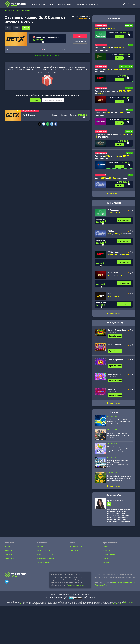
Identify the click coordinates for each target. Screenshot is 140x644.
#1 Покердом (113, 211)
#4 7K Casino (113, 273)
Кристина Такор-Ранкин (116, 501)
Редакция (8, 551)
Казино (33, 4)
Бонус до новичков (111, 178)
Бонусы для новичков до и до (113, 93)
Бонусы (60, 4)
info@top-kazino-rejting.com (75, 586)
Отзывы (26, 28)
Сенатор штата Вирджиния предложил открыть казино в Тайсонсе (118, 436)
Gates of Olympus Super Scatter (118, 331)
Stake (130, 176)
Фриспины (74, 551)
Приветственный (101, 25)
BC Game (129, 110)
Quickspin (106, 563)
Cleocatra (111, 390)
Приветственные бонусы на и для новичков (113, 136)
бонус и (105, 28)
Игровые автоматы (47, 4)
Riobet (130, 45)
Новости (70, 4)
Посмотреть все (114, 314)
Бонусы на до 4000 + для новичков (113, 114)
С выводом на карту (45, 555)
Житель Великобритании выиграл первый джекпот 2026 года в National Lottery (119, 450)
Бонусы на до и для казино (112, 71)
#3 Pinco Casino (114, 252)
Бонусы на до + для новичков (112, 49)
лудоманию (117, 604)
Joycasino (129, 132)
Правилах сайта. (101, 586)
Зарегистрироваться (53, 100)
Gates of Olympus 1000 (117, 360)
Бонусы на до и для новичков (112, 158)
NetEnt (105, 547)
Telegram (123, 4)
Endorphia (106, 551)
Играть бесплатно (115, 337)
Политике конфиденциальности (124, 583)
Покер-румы (81, 4)
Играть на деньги (124, 221)
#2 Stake (111, 232)
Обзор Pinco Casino (126, 67)
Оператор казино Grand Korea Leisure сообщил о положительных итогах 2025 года (118, 464)
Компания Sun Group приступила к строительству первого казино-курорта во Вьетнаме (119, 479)
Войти (35, 100)
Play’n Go (106, 559)
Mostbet (130, 154)
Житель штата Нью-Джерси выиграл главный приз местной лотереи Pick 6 (119, 422)
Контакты (8, 555)
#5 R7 (110, 294)
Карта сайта (9, 559)
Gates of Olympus (115, 345)
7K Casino (129, 88)
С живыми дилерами (46, 559)
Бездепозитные (76, 547)
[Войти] (133, 4)
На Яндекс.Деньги (44, 551)
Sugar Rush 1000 (114, 375)
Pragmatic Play (112, 333)
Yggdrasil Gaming (109, 555)
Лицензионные (43, 563)
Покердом (129, 25)
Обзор (8, 28)
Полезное (93, 4)
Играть (80, 36)
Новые (40, 547)
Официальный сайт (80, 42)
